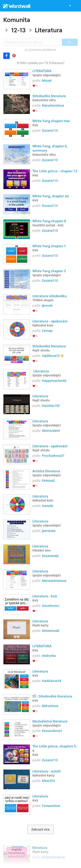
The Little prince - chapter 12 (55, 171)
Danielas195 (51, 406)
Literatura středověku (50, 296)
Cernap (47, 331)
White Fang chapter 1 (49, 246)
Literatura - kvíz (45, 596)
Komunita (17, 20)
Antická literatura (46, 471)
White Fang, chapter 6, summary (50, 148)
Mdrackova (50, 706)
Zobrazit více (40, 829)
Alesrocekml (51, 431)
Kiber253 (48, 781)
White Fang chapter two (51, 121)
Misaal (47, 80)
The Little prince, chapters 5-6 (55, 748)
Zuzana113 (50, 130)
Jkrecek (47, 305)
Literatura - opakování (50, 321)
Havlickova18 (52, 681)
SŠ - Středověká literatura (52, 696)
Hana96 (48, 506)
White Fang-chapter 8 (49, 221)
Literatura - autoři (47, 771)
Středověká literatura (50, 96)
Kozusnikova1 (52, 731)
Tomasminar (51, 806)
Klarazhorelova (53, 105)
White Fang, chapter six (51, 196)
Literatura (49, 30)
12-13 (18, 30)
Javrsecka (49, 531)
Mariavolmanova (54, 581)
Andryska (49, 656)
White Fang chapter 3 (49, 271)
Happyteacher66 (54, 381)
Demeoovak (51, 631)
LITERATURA (42, 71)
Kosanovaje (50, 556)
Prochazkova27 (53, 456)
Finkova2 (48, 481)
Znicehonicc (51, 606)
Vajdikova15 (51, 356)
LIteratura (40, 521)
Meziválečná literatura (50, 721)
